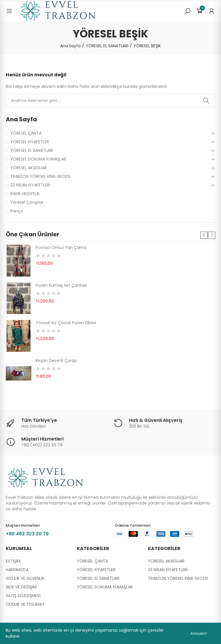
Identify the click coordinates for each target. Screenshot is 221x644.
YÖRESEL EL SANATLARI (32, 150)
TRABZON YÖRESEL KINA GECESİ (40, 176)
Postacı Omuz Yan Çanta (61, 248)
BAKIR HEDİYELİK (25, 194)
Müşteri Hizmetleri (42, 439)
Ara (206, 101)
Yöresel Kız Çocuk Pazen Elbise (66, 323)
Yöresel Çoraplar (27, 202)
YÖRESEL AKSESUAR (29, 168)
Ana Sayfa (21, 119)
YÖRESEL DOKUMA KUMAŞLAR (38, 159)
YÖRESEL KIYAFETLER (30, 142)
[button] (204, 235)
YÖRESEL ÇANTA (26, 133)
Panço (17, 211)
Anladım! (199, 633)
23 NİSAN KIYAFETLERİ (30, 185)
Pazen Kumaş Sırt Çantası (61, 285)
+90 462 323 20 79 (27, 534)
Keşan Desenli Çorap (56, 360)
